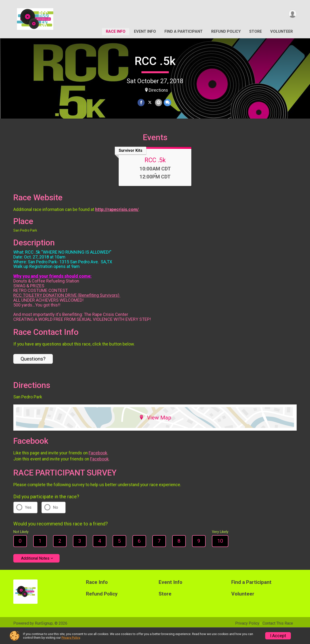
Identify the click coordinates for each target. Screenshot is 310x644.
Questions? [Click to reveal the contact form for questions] (33, 371)
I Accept (278, 636)
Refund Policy (226, 31)
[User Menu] (292, 14)
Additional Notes (35, 570)
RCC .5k (155, 61)
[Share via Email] (158, 103)
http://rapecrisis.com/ (117, 221)
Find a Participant (184, 31)
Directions (158, 90)
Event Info (145, 31)
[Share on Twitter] (150, 103)
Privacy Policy (71, 638)
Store (256, 31)
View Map (155, 429)
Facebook (98, 465)
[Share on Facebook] (141, 103)
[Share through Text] (167, 103)
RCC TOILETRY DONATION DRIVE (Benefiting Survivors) (67, 307)
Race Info (116, 31)
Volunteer (282, 31)
